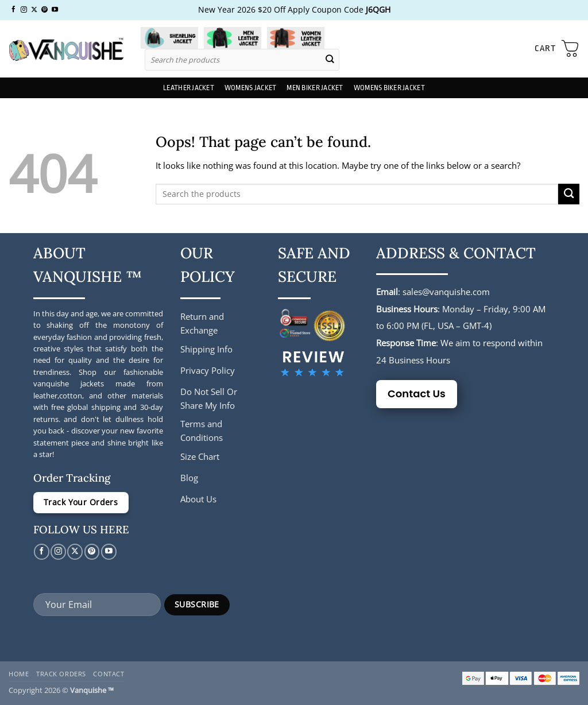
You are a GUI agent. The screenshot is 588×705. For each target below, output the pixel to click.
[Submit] (330, 59)
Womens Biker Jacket (389, 88)
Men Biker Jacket (315, 88)
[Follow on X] (34, 10)
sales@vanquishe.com (446, 292)
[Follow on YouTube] (55, 10)
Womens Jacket (250, 88)
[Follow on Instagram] (24, 10)
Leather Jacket (189, 88)
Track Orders (61, 674)
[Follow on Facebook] (13, 10)
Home (19, 674)
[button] (557, 49)
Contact (109, 674)
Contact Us (417, 394)
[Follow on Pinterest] (45, 10)
